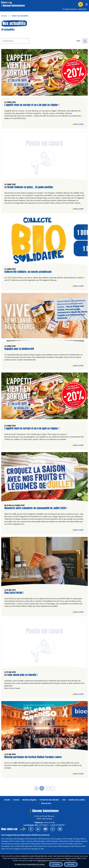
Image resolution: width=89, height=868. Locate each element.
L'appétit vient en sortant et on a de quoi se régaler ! (32, 105)
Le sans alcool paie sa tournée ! (21, 675)
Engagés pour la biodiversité (19, 349)
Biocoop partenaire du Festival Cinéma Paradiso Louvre (33, 757)
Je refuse (56, 864)
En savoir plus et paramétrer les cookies (30, 864)
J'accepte (71, 864)
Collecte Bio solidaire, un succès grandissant (28, 272)
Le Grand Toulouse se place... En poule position (29, 187)
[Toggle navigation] (87, 5)
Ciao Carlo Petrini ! (14, 593)
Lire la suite (79, 124)
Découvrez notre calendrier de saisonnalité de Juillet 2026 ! (36, 508)
